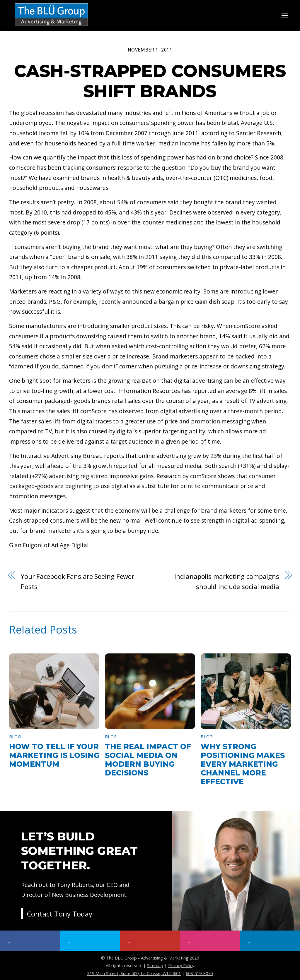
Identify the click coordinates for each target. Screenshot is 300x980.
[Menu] (285, 15)
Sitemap (155, 965)
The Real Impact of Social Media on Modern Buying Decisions (148, 760)
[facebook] (30, 941)
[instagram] (210, 941)
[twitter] (90, 941)
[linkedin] (270, 941)
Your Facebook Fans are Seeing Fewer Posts (77, 581)
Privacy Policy (181, 965)
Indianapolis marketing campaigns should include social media (227, 581)
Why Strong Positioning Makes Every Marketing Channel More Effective (243, 764)
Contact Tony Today (60, 914)
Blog (15, 737)
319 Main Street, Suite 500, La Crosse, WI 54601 (134, 973)
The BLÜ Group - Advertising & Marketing (147, 958)
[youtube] (150, 941)
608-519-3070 (199, 973)
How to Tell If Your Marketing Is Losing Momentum (54, 755)
